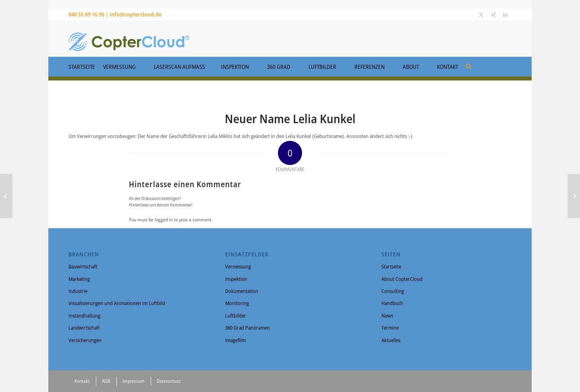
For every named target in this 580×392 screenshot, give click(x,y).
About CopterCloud (402, 279)
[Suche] (469, 66)
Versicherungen (85, 340)
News (387, 316)
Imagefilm (235, 340)
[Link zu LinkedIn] (505, 14)
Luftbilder (236, 316)
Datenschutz (169, 381)
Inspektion (236, 279)
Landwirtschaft (84, 328)
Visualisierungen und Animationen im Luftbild (117, 303)
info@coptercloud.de (136, 14)
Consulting (393, 291)
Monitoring (237, 303)
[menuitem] (469, 64)
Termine (390, 328)
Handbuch (392, 303)
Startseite (391, 266)
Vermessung (238, 266)
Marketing (79, 279)
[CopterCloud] (129, 39)
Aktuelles (391, 340)
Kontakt (82, 381)
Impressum (134, 381)
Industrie (78, 291)
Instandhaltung (84, 316)
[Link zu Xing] (493, 14)
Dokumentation (242, 291)
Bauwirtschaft (83, 266)
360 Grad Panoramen (248, 328)
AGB (106, 381)
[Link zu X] (481, 14)
